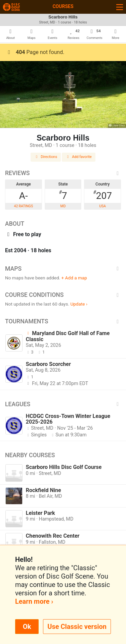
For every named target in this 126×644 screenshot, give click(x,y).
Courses (63, 6)
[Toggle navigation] (120, 7)
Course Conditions (63, 295)
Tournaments (63, 321)
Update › (79, 304)
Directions (46, 157)
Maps (63, 269)
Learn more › (34, 601)
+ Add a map (74, 278)
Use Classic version (77, 627)
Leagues (63, 404)
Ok (27, 627)
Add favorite (79, 157)
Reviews (63, 173)
